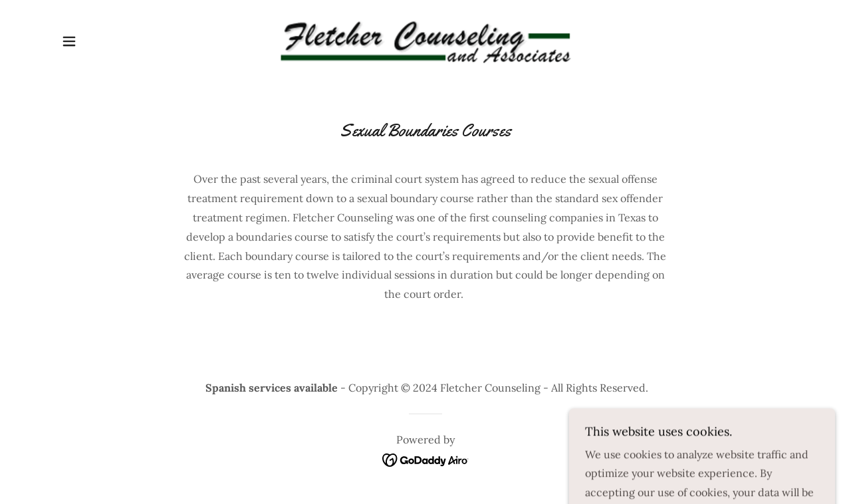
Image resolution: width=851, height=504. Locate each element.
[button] (69, 41)
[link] (426, 40)
